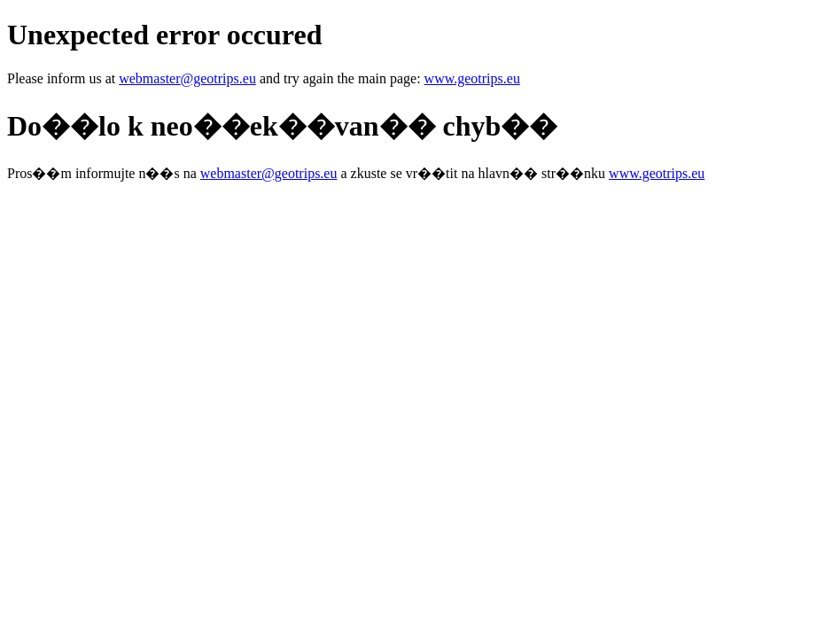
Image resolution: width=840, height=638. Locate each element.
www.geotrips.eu (472, 78)
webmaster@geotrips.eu (187, 78)
